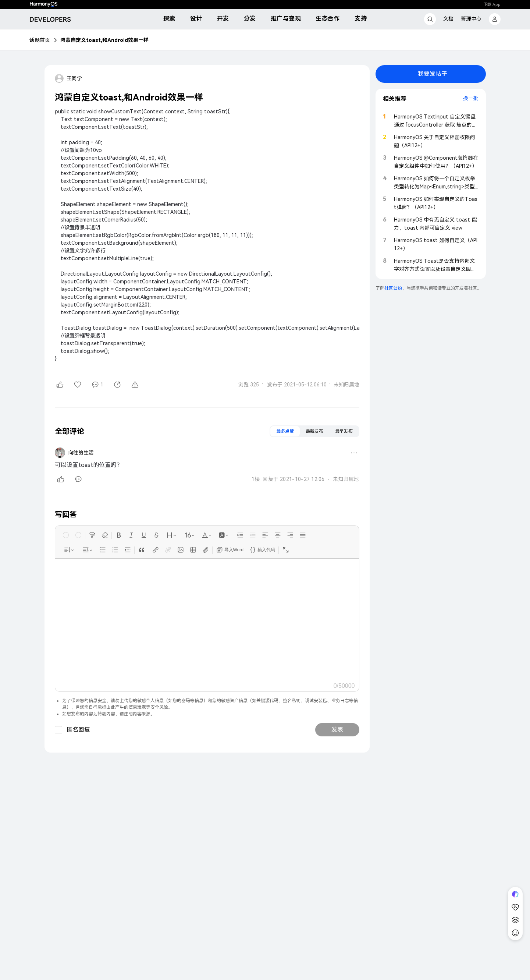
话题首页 (40, 40)
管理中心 (471, 19)
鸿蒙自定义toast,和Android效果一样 (104, 40)
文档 (448, 19)
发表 (337, 730)
